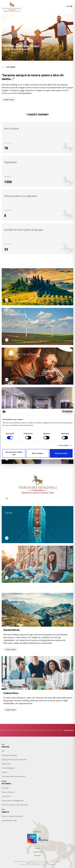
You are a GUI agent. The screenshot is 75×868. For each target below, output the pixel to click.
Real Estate (6, 764)
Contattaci (69, 730)
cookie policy (28, 425)
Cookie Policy (37, 852)
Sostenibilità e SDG (9, 820)
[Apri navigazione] (69, 6)
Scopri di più (9, 100)
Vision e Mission (8, 792)
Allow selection (37, 453)
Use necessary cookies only (14, 453)
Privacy (38, 848)
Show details (64, 445)
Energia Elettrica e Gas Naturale (14, 760)
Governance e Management (13, 801)
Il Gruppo (5, 788)
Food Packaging (8, 768)
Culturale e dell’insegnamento (13, 776)
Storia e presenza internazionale (15, 805)
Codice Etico (6, 796)
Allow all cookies (61, 453)
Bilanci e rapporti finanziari (12, 816)
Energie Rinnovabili (9, 755)
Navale (4, 772)
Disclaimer (37, 856)
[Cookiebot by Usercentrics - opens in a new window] (63, 412)
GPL (3, 751)
